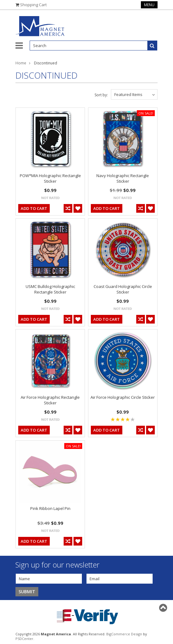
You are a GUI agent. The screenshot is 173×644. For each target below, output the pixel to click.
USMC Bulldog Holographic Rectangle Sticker (50, 289)
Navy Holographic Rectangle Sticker (123, 178)
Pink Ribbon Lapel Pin (50, 508)
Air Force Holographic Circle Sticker (123, 397)
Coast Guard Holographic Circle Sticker (123, 289)
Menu (149, 5)
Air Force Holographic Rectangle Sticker (50, 400)
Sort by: (101, 95)
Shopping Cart (33, 5)
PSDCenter (24, 639)
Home (21, 63)
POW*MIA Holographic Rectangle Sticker (50, 178)
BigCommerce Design (124, 634)
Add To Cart (34, 208)
